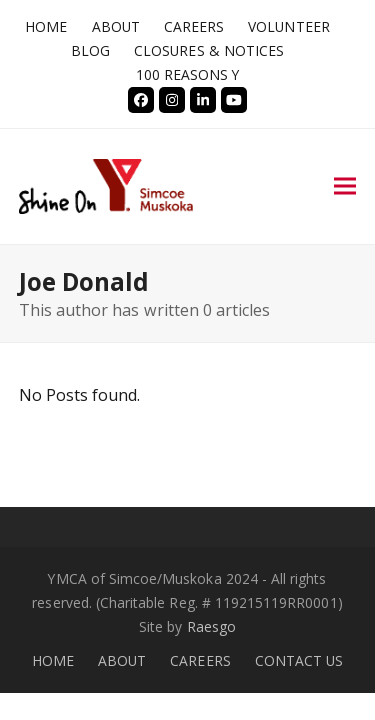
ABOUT (122, 660)
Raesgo (211, 626)
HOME (53, 660)
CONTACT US (299, 660)
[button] (345, 186)
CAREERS (200, 660)
